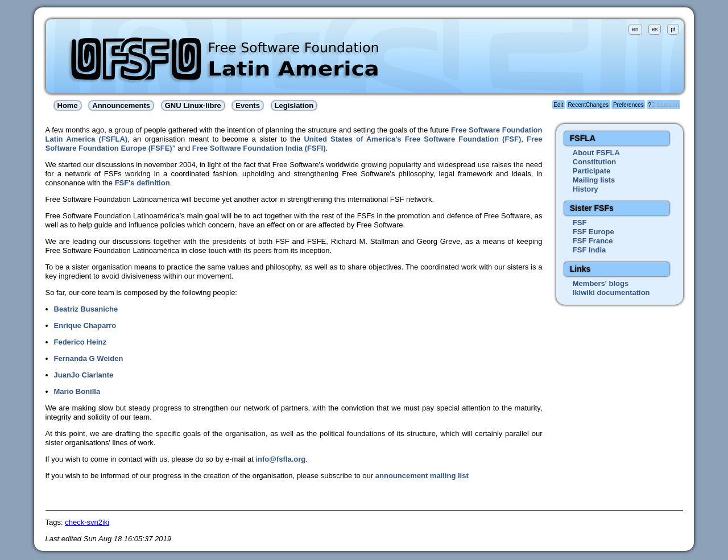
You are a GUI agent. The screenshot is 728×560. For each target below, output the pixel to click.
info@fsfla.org (280, 459)
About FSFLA (596, 153)
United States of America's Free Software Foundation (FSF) (412, 139)
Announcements (121, 105)
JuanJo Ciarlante (84, 375)
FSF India (590, 250)
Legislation (294, 105)
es (655, 29)
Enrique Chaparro (85, 325)
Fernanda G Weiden (89, 358)
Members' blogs (601, 283)
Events (248, 105)
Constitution (595, 162)
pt (673, 29)
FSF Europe (593, 232)
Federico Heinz (80, 342)
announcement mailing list (422, 476)
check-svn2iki (87, 522)
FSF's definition (142, 183)
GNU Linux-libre (193, 105)
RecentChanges (588, 105)
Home (68, 105)
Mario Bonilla (77, 391)
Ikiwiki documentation (611, 293)
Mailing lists (594, 180)
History (586, 189)
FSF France (593, 241)
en (635, 29)
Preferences (628, 105)
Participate (591, 171)
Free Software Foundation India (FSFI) (259, 148)
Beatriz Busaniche (86, 309)
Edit (558, 105)
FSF (580, 223)
